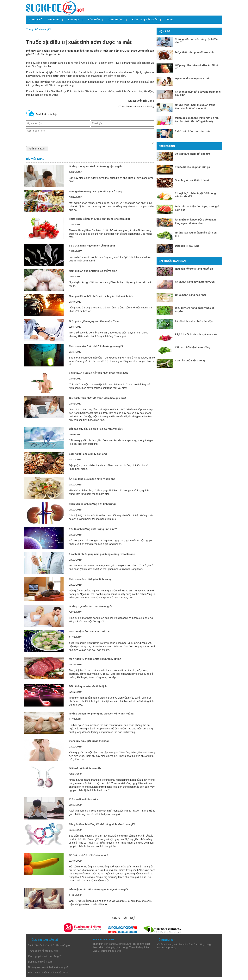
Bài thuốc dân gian (172, 261)
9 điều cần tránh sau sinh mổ (192, 131)
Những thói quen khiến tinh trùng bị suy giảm (96, 169)
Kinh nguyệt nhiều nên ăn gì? (44, 959)
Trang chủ (32, 29)
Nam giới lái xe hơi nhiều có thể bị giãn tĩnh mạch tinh (101, 299)
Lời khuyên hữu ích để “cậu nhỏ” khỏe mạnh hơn (98, 376)
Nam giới (46, 29)
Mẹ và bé (54, 20)
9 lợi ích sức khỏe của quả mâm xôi (196, 334)
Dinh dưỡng (116, 20)
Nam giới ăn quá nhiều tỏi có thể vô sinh (93, 274)
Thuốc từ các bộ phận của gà (192, 167)
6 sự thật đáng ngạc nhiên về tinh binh (92, 249)
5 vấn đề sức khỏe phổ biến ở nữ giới (49, 948)
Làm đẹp (74, 20)
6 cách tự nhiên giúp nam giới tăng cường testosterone (102, 557)
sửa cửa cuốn (195, 947)
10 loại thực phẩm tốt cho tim (192, 154)
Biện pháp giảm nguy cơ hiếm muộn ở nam (95, 324)
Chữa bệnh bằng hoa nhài (190, 295)
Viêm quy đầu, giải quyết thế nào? (89, 744)
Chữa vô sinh (165, 947)
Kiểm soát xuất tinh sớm (84, 802)
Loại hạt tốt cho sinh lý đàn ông (88, 457)
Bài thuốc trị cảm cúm (40, 965)
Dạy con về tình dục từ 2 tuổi (192, 79)
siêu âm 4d (180, 947)
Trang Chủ (36, 20)
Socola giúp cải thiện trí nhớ (192, 180)
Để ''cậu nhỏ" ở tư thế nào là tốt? (89, 858)
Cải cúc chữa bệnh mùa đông (192, 347)
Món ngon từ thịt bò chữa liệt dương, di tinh (95, 662)
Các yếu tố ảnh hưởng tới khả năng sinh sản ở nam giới (102, 827)
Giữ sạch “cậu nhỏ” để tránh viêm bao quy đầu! (97, 401)
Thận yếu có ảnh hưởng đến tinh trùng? (93, 507)
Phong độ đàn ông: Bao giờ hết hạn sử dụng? (96, 194)
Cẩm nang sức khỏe (145, 20)
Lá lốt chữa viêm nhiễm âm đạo (194, 321)
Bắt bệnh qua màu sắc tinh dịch (88, 689)
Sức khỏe (94, 20)
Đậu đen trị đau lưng (187, 246)
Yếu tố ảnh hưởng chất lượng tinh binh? (93, 532)
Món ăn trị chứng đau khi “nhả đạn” (90, 634)
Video (170, 20)
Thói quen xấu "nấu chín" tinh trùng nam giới (96, 349)
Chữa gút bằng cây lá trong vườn (195, 282)
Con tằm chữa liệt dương (190, 361)
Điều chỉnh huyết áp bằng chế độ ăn (48, 975)
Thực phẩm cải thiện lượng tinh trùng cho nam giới (99, 222)
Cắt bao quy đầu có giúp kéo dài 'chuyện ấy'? (96, 432)
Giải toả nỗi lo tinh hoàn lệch (86, 771)
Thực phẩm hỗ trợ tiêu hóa (43, 954)
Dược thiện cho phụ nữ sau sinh (194, 52)
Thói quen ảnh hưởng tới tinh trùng (90, 582)
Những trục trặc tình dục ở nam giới (90, 609)
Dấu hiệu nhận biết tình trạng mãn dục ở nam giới (99, 892)
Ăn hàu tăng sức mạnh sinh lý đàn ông (92, 482)
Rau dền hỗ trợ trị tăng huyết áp (194, 269)
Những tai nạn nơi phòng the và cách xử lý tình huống (101, 717)
